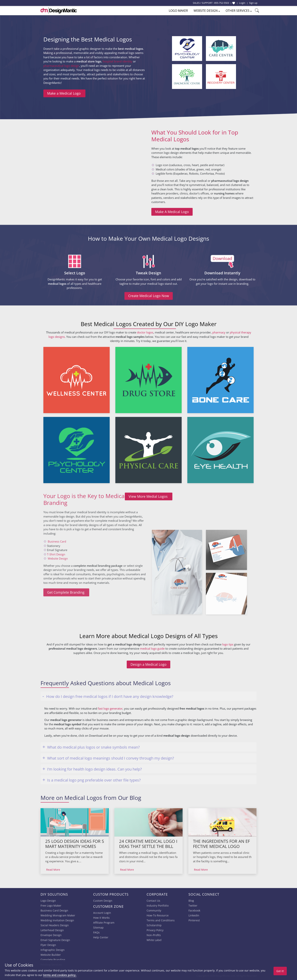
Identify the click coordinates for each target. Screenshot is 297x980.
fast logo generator (110, 708)
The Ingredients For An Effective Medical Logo (221, 844)
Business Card (57, 482)
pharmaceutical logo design (61, 66)
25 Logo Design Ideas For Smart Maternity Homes (75, 844)
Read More (53, 870)
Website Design (58, 499)
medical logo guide (152, 676)
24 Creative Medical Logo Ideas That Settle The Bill (148, 844)
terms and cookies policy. (60, 975)
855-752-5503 (222, 3)
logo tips (228, 672)
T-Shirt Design (56, 494)
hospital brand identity (117, 61)
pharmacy (219, 432)
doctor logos (145, 432)
